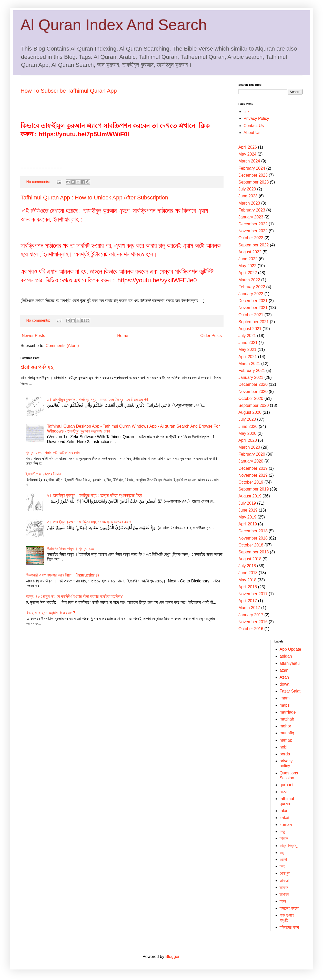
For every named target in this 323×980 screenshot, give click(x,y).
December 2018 (253, 531)
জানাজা (284, 881)
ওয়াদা (283, 859)
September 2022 (254, 245)
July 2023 (247, 189)
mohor (285, 726)
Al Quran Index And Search (114, 25)
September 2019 (254, 489)
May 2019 (247, 517)
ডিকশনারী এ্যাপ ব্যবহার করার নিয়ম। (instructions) (62, 575)
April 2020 (248, 440)
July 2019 (247, 503)
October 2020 (251, 398)
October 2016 (251, 629)
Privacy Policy (256, 118)
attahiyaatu (290, 663)
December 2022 (253, 224)
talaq (284, 811)
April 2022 (248, 273)
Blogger (172, 957)
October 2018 (251, 545)
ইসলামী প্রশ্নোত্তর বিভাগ (43, 474)
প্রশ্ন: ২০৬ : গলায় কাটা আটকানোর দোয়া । (55, 453)
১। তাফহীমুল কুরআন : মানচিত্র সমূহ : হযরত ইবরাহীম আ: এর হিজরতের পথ (97, 400)
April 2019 (248, 524)
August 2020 (250, 412)
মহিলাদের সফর (289, 927)
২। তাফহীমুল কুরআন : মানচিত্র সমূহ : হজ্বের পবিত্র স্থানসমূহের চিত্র (94, 495)
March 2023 (249, 203)
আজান (284, 838)
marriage (288, 712)
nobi (284, 747)
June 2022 (248, 259)
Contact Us (254, 126)
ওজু (282, 853)
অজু (282, 832)
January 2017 (251, 615)
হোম (246, 112)
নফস (283, 901)
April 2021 (248, 357)
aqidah (286, 656)
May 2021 (247, 349)
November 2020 (253, 392)
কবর (282, 866)
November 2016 (253, 622)
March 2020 (249, 447)
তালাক (284, 887)
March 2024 (249, 161)
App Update (291, 649)
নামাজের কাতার (289, 908)
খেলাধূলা (285, 873)
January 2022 (251, 294)
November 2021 (253, 308)
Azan (284, 677)
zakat (285, 818)
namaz (286, 740)
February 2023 (252, 210)
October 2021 (251, 315)
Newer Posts (33, 336)
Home (123, 336)
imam (285, 698)
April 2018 (248, 587)
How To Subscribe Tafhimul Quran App (69, 91)
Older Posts (211, 336)
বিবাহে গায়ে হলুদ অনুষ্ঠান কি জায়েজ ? (50, 613)
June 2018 (248, 573)
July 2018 (247, 566)
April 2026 (248, 147)
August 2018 (250, 559)
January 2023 (251, 217)
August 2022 (250, 252)
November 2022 (253, 231)
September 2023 (254, 182)
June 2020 (248, 426)
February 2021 (252, 371)
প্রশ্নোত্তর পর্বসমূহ (37, 367)
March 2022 (249, 280)
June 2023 (248, 196)
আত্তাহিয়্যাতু (289, 846)
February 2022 (252, 287)
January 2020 (251, 461)
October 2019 (251, 482)
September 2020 (254, 405)
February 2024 (252, 168)
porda (285, 754)
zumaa (286, 825)
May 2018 (247, 580)
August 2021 (250, 329)
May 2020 (247, 433)
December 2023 (253, 175)
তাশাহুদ (284, 894)
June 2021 (248, 343)
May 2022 (247, 266)
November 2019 (253, 475)
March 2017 (249, 608)
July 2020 (247, 419)
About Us (252, 133)
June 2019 (248, 510)
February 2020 (252, 454)
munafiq (287, 733)
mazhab (287, 719)
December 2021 (253, 301)
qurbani (286, 785)
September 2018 (254, 552)
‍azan (284, 670)
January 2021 (251, 377)
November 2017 (253, 594)
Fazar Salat (290, 691)
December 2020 (253, 384)
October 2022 (251, 238)
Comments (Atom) (62, 346)
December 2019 (253, 468)
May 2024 (247, 154)
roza (284, 792)
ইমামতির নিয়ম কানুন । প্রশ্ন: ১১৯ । (72, 549)
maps (285, 705)
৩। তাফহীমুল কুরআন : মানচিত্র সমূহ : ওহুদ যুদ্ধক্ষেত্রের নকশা (89, 522)
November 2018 (253, 538)
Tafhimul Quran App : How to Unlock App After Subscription (94, 198)
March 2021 (249, 364)
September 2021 (254, 322)
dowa (285, 684)
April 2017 (248, 601)
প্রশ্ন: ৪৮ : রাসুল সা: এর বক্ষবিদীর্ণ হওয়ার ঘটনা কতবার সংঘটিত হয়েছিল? (74, 596)
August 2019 (250, 496)
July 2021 (247, 336)
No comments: (39, 182)
